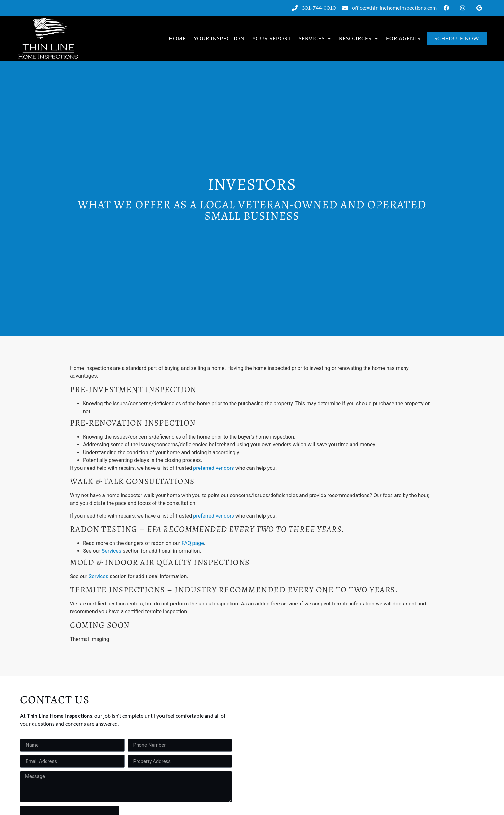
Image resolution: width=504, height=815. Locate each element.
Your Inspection (219, 38)
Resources (359, 38)
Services (315, 38)
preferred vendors (214, 468)
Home (177, 38)
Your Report (272, 38)
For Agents (403, 38)
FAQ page (193, 543)
